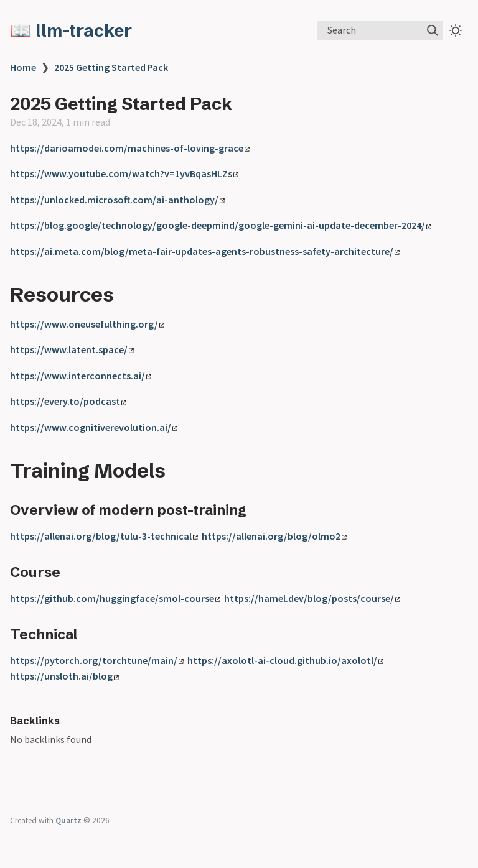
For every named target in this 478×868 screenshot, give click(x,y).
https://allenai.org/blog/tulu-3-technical (104, 536)
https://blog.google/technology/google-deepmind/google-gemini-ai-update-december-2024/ (221, 225)
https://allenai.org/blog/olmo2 (274, 536)
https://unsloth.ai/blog (64, 676)
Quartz (68, 820)
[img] (433, 30)
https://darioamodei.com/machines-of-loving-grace (130, 148)
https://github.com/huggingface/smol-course (115, 598)
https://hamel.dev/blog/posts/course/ (312, 598)
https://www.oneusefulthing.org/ (87, 324)
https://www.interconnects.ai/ (81, 376)
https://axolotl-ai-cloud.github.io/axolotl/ (285, 660)
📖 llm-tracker (71, 30)
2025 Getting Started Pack (111, 67)
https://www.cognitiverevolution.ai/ (94, 427)
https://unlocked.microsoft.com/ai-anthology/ (117, 200)
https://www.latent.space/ (72, 349)
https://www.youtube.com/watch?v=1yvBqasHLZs (124, 173)
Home (23, 67)
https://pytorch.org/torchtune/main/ (97, 660)
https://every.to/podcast (68, 401)
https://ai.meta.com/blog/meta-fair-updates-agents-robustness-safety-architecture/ (205, 251)
